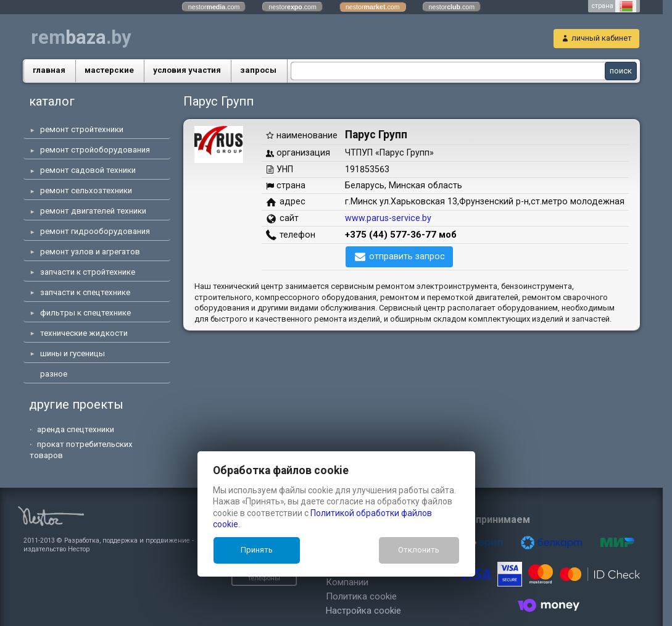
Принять (257, 550)
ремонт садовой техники (88, 170)
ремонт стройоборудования (95, 150)
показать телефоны (179, 570)
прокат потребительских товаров (81, 450)
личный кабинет (602, 38)
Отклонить (419, 550)
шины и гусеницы (73, 353)
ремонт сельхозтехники (86, 190)
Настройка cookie (286, 598)
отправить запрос (407, 256)
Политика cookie (284, 584)
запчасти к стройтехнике (88, 272)
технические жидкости (84, 333)
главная (49, 70)
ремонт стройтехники (82, 129)
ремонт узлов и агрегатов (90, 252)
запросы (258, 70)
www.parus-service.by (388, 218)
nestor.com (214, 7)
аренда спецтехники (76, 429)
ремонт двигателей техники (93, 211)
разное (54, 374)
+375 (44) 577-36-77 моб (401, 235)
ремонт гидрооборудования (95, 231)
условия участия (187, 70)
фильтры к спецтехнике (85, 313)
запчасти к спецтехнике (85, 292)
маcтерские (109, 70)
